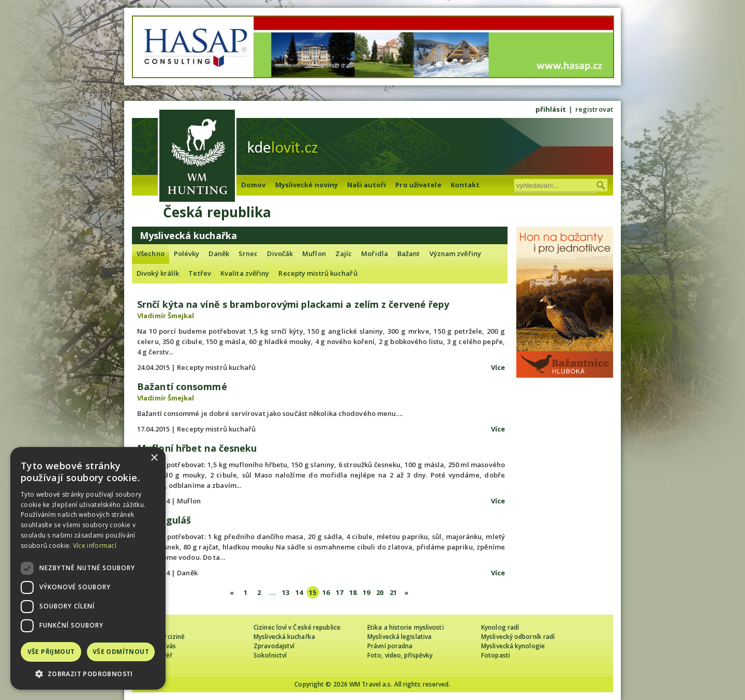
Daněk (219, 254)
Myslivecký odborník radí (518, 637)
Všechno (151, 254)
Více (498, 367)
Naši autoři (367, 185)
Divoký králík (158, 273)
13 (286, 592)
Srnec (248, 254)
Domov (254, 185)
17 (339, 592)
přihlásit (551, 109)
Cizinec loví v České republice (297, 627)
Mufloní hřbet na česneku (197, 448)
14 (299, 592)
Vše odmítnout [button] (121, 652)
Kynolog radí (500, 627)
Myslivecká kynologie (513, 646)
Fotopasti (496, 655)
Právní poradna (390, 646)
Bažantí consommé (182, 386)
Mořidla (375, 254)
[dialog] (88, 568)
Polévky (187, 254)
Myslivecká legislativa (399, 637)
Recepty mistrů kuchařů (318, 273)
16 (326, 592)
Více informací (95, 546)
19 (366, 592)
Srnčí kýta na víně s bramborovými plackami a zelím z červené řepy (293, 304)
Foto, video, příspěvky (400, 655)
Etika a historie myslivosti (406, 627)
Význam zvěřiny (455, 254)
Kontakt (465, 185)
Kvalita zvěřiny (245, 273)
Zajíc (344, 254)
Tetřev (200, 273)
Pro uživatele (418, 185)
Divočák (280, 254)
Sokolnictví (270, 655)
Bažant (409, 254)
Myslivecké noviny (307, 185)
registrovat (594, 109)
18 (353, 592)
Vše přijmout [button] (51, 652)
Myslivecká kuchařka (284, 637)
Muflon (314, 254)
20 (380, 592)
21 (393, 592)
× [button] (154, 458)
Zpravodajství (274, 646)
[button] (88, 674)
